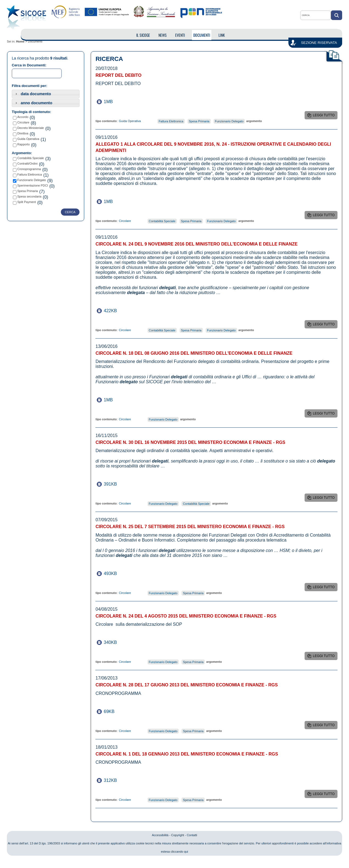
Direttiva (23, 133)
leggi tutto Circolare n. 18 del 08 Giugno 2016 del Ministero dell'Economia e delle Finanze (325, 415)
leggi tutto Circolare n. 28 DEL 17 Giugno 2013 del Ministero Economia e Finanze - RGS (325, 726)
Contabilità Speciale (31, 158)
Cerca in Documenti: (29, 65)
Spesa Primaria (28, 191)
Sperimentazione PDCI (33, 185)
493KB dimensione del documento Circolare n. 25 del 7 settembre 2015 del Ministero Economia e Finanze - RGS (115, 573)
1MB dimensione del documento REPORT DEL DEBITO (115, 102)
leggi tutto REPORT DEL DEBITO (324, 116)
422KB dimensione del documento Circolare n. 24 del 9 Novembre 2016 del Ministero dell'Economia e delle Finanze (115, 311)
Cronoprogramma (29, 169)
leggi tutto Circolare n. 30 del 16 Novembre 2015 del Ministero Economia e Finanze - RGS (325, 499)
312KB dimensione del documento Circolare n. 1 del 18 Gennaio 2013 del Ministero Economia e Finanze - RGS (115, 780)
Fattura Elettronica (30, 174)
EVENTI (180, 35)
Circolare (23, 122)
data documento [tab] (32, 94)
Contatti (192, 835)
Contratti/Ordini (27, 164)
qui (186, 852)
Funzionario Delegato (32, 180)
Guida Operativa (28, 139)
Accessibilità (160, 835)
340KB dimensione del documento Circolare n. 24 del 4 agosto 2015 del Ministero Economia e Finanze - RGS (115, 642)
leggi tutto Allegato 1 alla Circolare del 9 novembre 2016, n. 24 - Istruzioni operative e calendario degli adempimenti (324, 216)
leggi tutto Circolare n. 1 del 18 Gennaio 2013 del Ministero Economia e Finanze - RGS (325, 795)
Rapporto (23, 144)
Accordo (23, 117)
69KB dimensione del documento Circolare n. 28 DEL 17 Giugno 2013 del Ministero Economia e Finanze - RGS (115, 711)
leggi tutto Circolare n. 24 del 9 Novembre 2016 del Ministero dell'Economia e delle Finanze (325, 325)
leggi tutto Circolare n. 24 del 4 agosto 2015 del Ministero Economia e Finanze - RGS (325, 657)
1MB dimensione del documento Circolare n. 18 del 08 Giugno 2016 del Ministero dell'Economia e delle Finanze (115, 400)
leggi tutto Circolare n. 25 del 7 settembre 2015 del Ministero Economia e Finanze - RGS (325, 588)
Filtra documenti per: (29, 86)
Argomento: (22, 153)
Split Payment (27, 202)
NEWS (163, 35)
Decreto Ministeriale (31, 128)
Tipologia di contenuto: (31, 112)
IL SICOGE (143, 35)
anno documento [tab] (33, 103)
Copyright (178, 835)
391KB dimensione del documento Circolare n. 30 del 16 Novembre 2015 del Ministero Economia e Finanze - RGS (115, 484)
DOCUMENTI (202, 35)
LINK (222, 35)
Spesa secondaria (29, 196)
